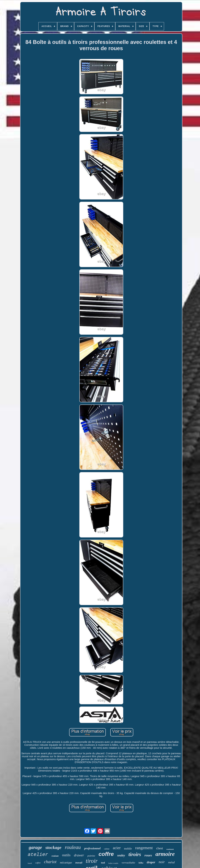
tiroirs (135, 854)
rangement (144, 848)
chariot (50, 862)
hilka (141, 863)
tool (103, 863)
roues (148, 855)
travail (79, 863)
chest (160, 848)
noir (162, 862)
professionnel (92, 848)
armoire (165, 854)
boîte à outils (113, 863)
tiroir (92, 861)
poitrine (91, 856)
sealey (121, 855)
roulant (55, 856)
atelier (38, 855)
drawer (79, 855)
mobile (128, 849)
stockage (53, 848)
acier (117, 848)
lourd (30, 863)
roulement (170, 849)
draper (151, 862)
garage (35, 847)
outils (66, 855)
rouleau (73, 847)
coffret (38, 863)
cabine (107, 849)
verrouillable (128, 863)
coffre (106, 854)
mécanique (66, 863)
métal (171, 862)
